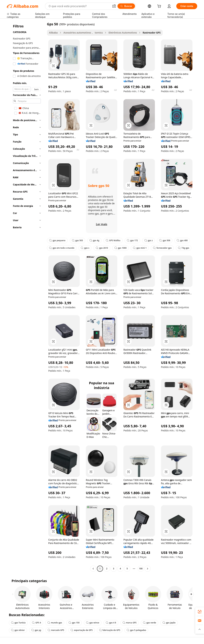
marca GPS (130, 623)
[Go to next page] (148, 569)
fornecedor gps (162, 248)
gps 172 (132, 240)
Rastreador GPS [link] (152, 33)
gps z (149, 240)
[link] (200, 612)
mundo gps (55, 623)
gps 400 (182, 240)
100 (141, 569)
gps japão (169, 623)
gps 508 (165, 240)
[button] (114, 6)
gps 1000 (121, 248)
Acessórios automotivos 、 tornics (83, 33)
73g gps (184, 248)
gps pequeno (57, 240)
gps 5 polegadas (136, 630)
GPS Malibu (113, 240)
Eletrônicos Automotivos (123, 33)
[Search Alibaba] (79, 6)
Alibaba (53, 33)
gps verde (150, 623)
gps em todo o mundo (62, 248)
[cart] (160, 7)
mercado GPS (56, 630)
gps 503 (77, 240)
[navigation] (26, 297)
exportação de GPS (82, 630)
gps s (85, 248)
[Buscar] (126, 6)
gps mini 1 (140, 248)
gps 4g (94, 240)
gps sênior (18, 630)
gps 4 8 (111, 623)
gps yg (36, 630)
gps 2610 (102, 248)
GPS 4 (36, 623)
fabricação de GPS (110, 630)
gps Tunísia (18, 623)
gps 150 (74, 623)
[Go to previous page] (93, 569)
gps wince (93, 623)
